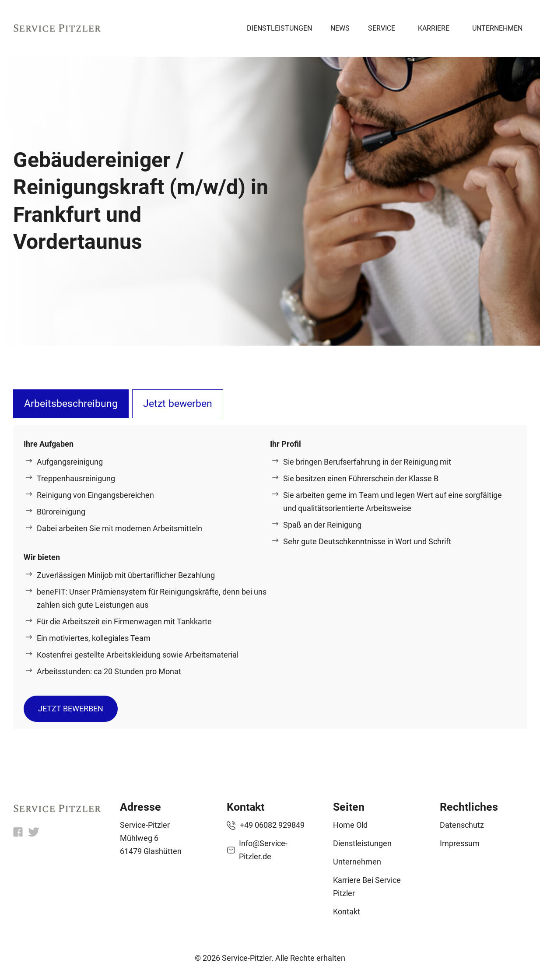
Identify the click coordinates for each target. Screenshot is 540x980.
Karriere (434, 28)
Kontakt (347, 912)
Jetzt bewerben (178, 404)
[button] (19, 961)
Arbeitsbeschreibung (71, 404)
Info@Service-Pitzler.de (263, 850)
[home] (57, 810)
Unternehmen (497, 28)
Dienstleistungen (279, 28)
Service (382, 28)
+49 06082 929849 (272, 825)
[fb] (18, 834)
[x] (34, 834)
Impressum (460, 843)
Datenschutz (462, 825)
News (340, 28)
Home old (350, 825)
